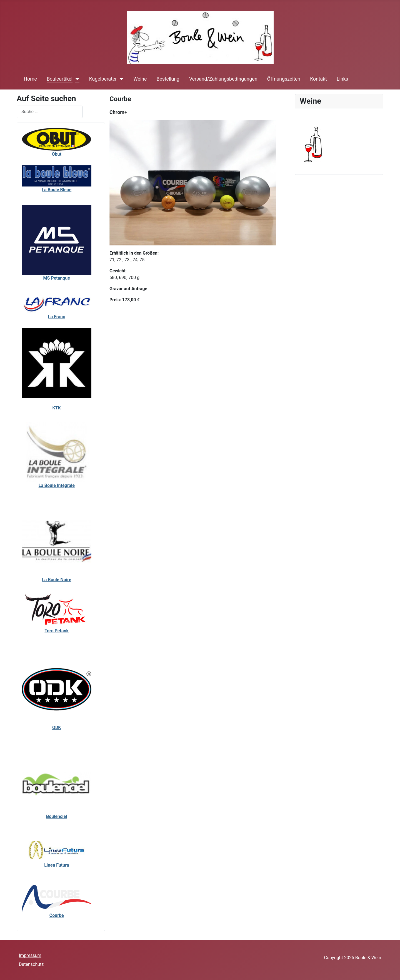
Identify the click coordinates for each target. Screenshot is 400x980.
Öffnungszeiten (284, 79)
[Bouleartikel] (76, 79)
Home (30, 79)
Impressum (30, 955)
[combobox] (50, 112)
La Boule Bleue (57, 190)
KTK (57, 408)
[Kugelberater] (120, 79)
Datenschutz (31, 964)
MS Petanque (57, 278)
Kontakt (318, 79)
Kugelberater (103, 79)
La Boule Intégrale (57, 485)
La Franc (57, 317)
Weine (140, 79)
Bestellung (168, 79)
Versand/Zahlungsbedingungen (223, 79)
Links (342, 79)
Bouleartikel (60, 79)
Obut (57, 154)
